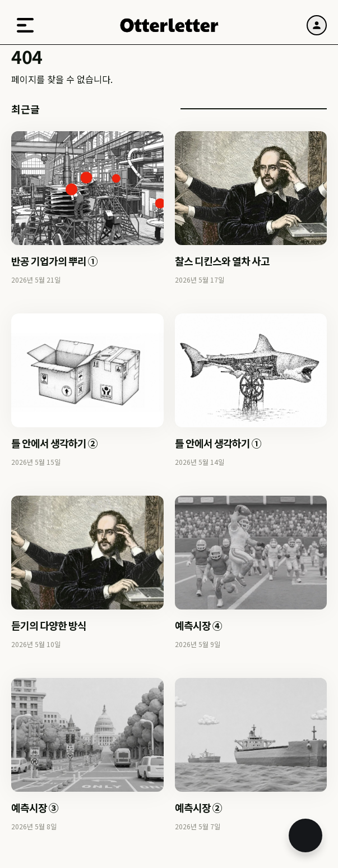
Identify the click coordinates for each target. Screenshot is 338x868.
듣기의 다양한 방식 (49, 625)
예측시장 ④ (198, 625)
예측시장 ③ (35, 807)
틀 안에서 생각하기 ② (54, 443)
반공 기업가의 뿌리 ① (54, 261)
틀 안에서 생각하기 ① (218, 443)
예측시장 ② (198, 807)
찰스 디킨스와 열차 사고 (222, 261)
